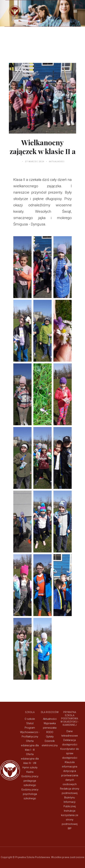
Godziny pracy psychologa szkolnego (30, 794)
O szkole (30, 719)
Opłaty (50, 737)
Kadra (30, 772)
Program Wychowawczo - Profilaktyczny (30, 732)
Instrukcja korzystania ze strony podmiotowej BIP (70, 820)
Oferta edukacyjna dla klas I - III (30, 745)
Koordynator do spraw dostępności (70, 753)
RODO (50, 732)
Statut (30, 723)
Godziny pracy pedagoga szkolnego (30, 781)
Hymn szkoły (30, 767)
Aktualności (57, 162)
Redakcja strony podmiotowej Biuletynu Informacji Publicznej (70, 798)
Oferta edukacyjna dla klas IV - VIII (30, 759)
